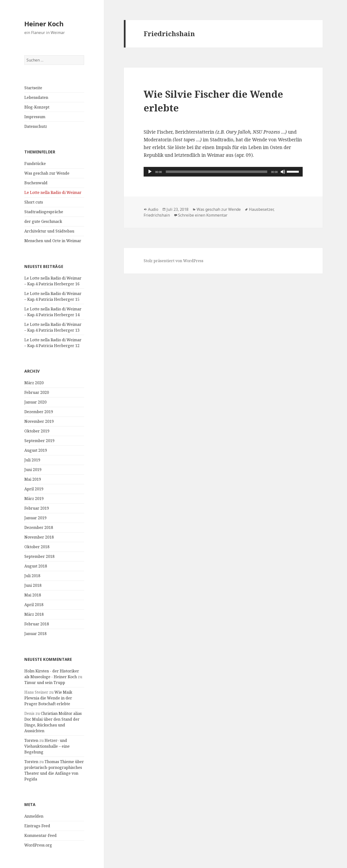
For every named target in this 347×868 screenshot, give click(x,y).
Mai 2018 (33, 595)
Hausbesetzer (261, 209)
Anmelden (34, 816)
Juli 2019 (32, 460)
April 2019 (34, 489)
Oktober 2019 (37, 431)
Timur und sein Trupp (45, 683)
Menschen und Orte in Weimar (53, 241)
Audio (153, 209)
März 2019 (34, 499)
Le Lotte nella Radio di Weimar (53, 192)
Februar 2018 (37, 624)
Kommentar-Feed (40, 835)
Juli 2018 (32, 576)
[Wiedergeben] (150, 172)
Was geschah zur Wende (47, 173)
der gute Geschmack (43, 221)
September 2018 (39, 556)
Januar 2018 (35, 634)
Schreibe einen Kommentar (203, 215)
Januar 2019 (35, 518)
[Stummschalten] (283, 172)
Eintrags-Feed (37, 826)
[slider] (217, 172)
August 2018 (36, 566)
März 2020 (34, 383)
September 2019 (39, 441)
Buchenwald (36, 183)
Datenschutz (36, 126)
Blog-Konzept (37, 107)
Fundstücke (35, 164)
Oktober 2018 (37, 547)
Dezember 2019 (39, 412)
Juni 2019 (33, 470)
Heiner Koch (44, 24)
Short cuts (34, 202)
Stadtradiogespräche (44, 212)
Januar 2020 (35, 402)
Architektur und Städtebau (49, 231)
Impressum (35, 117)
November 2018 (39, 537)
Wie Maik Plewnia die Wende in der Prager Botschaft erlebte (48, 698)
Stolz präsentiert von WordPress (173, 261)
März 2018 (34, 614)
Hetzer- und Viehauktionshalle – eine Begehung (47, 746)
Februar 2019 (37, 508)
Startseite (33, 88)
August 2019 (36, 450)
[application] (223, 172)
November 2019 (39, 421)
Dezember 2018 (39, 527)
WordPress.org (38, 845)
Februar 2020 (37, 392)
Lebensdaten (36, 97)
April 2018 (34, 605)
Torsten (31, 740)
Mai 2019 (33, 479)
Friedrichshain (157, 215)
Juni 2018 (33, 585)
